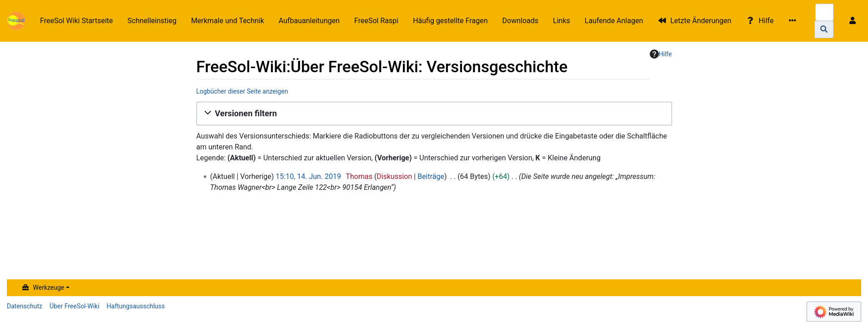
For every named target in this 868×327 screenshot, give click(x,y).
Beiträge (431, 176)
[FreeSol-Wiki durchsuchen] (824, 12)
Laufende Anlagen (614, 21)
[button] (434, 114)
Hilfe (766, 21)
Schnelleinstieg (152, 21)
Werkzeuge (49, 287)
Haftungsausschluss (136, 306)
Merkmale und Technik (228, 21)
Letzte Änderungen (701, 21)
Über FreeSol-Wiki (75, 306)
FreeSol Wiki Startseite (76, 21)
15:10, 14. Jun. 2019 (308, 176)
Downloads (520, 21)
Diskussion (394, 176)
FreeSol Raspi (376, 21)
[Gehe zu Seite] (824, 30)
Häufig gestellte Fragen (450, 21)
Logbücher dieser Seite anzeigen (242, 91)
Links (562, 21)
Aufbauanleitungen (309, 21)
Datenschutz (25, 306)
